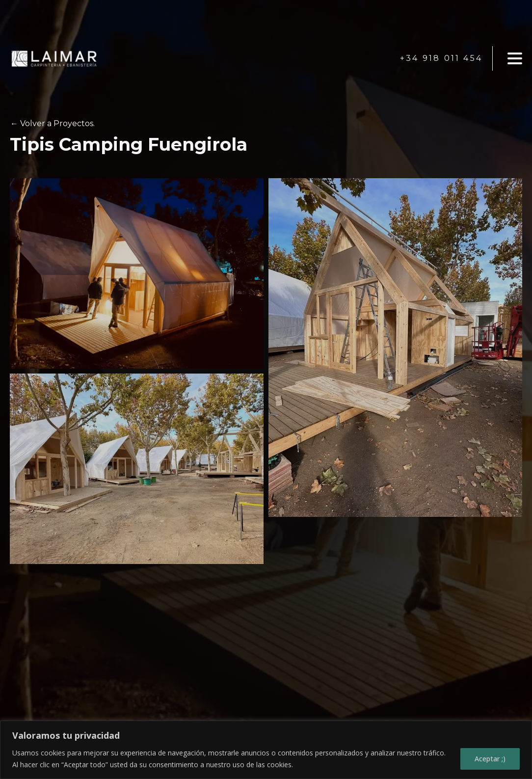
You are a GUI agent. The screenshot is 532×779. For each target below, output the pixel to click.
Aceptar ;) (490, 759)
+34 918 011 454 (441, 58)
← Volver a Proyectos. (53, 123)
